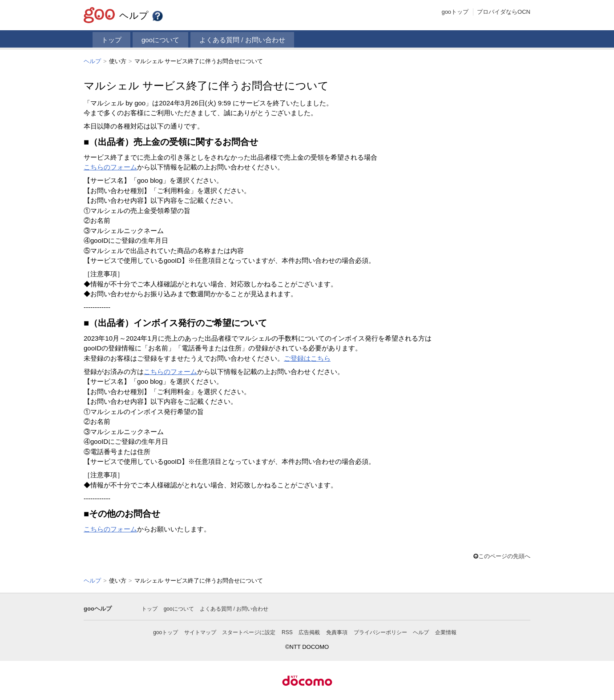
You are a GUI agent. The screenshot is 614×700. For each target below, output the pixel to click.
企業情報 (446, 632)
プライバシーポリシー (380, 632)
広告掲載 (309, 632)
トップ (111, 40)
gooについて (160, 40)
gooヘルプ (98, 608)
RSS (287, 632)
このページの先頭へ (502, 556)
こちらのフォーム (110, 167)
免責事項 (337, 632)
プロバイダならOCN (504, 12)
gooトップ (455, 12)
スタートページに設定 (249, 632)
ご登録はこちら (307, 358)
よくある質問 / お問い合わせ (242, 40)
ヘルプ (141, 15)
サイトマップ (200, 632)
